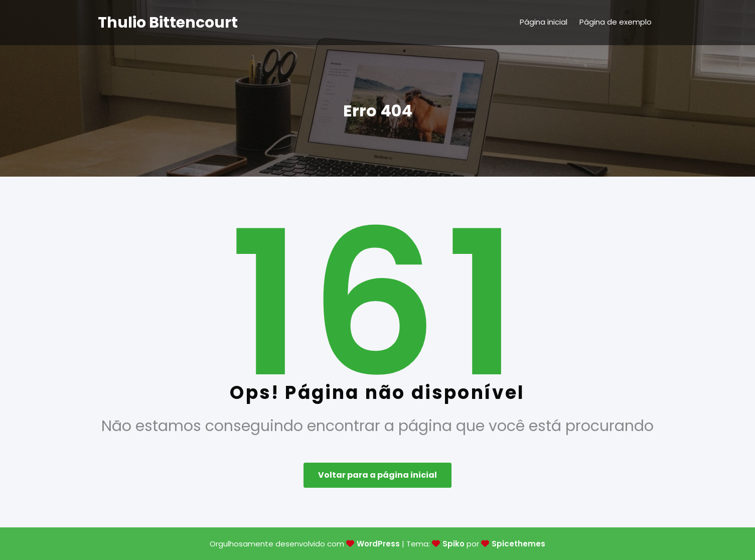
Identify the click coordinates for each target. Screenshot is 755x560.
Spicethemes (518, 544)
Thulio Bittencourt (168, 23)
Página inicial (544, 22)
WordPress (378, 544)
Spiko (454, 544)
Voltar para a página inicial (377, 475)
